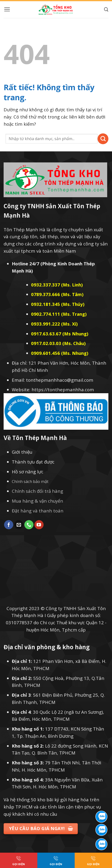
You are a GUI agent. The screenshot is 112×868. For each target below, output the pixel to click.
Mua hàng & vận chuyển (37, 501)
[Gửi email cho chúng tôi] (19, 525)
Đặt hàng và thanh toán (38, 511)
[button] (7, 10)
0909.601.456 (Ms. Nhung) (60, 353)
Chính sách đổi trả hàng (37, 491)
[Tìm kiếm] (106, 9)
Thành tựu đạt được (33, 462)
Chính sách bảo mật (30, 481)
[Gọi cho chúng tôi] (29, 525)
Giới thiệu (22, 452)
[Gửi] (103, 139)
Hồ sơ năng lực (28, 472)
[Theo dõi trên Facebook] (9, 525)
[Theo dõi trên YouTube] (39, 525)
